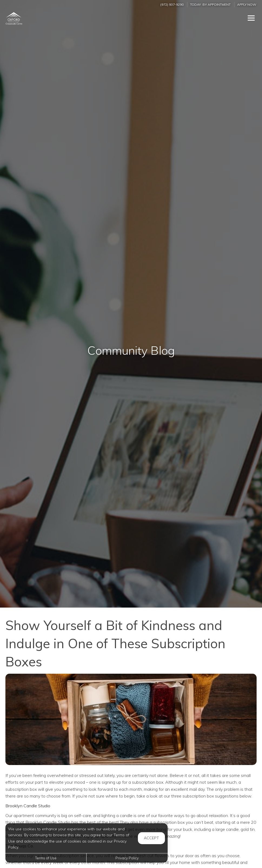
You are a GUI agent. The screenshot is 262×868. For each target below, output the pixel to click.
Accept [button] (151, 838)
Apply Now (247, 4)
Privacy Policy (127, 858)
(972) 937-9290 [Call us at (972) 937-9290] (172, 4)
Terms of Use (46, 858)
